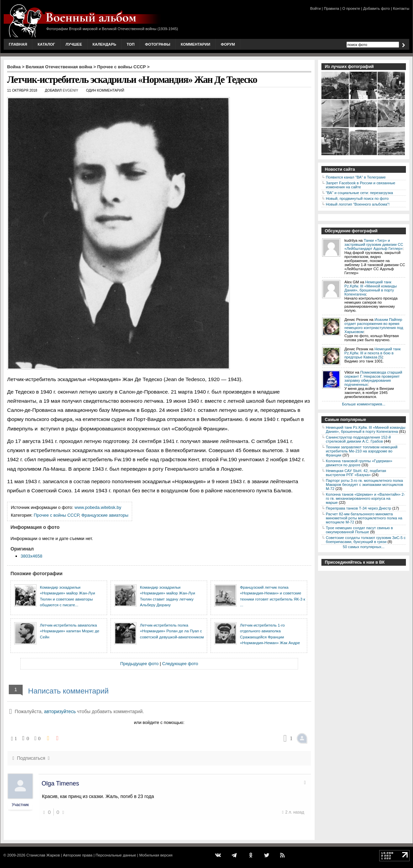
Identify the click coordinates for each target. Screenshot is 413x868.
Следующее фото (180, 664)
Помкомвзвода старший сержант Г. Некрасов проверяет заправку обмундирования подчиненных (373, 378)
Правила (331, 8)
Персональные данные (116, 855)
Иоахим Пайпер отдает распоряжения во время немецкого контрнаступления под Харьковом (374, 326)
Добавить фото (377, 8)
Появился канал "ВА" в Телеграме (356, 177)
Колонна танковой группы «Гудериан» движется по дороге (359, 463)
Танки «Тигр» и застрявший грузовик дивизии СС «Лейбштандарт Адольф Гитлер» (374, 244)
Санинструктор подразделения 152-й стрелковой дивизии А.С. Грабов (358, 439)
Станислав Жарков (43, 855)
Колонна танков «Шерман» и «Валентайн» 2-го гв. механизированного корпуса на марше (365, 498)
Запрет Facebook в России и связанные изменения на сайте (360, 185)
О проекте (351, 8)
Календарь (104, 44)
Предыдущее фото (139, 664)
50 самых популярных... (363, 547)
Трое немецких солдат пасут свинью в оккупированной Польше (359, 530)
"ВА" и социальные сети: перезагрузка (359, 193)
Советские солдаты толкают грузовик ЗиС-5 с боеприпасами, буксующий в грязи (366, 540)
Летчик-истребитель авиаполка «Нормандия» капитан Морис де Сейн (70, 631)
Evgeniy (70, 90)
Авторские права (78, 855)
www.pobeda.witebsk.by (98, 507)
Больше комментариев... (364, 404)
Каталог (46, 44)
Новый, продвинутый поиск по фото (357, 198)
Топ (131, 44)
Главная (18, 44)
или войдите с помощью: (159, 722)
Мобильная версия (156, 855)
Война (14, 67)
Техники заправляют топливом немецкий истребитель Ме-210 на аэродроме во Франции (362, 451)
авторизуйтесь (60, 711)
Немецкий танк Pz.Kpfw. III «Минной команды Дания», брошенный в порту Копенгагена (371, 288)
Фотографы (158, 44)
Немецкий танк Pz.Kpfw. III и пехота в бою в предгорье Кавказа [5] (372, 353)
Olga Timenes (60, 783)
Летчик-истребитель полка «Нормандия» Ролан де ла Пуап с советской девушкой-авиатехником (172, 631)
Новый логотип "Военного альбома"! (358, 204)
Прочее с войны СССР (122, 67)
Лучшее (74, 44)
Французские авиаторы (105, 515)
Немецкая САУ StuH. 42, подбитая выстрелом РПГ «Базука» (356, 473)
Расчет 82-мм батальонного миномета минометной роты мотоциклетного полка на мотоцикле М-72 (364, 518)
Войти (315, 8)
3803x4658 (31, 556)
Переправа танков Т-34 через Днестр (359, 508)
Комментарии (196, 44)
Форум (228, 44)
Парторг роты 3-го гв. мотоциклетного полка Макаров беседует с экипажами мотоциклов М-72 (365, 485)
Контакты (401, 8)
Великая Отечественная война (59, 67)
